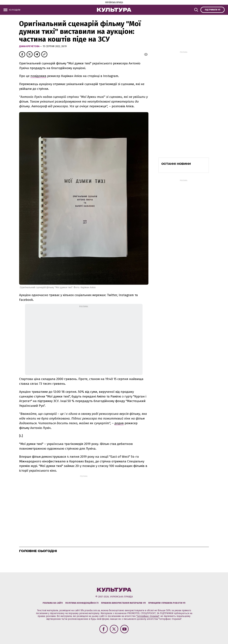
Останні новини (176, 164)
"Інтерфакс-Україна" (148, 616)
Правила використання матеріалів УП (123, 603)
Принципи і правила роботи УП (167, 603)
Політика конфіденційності (82, 603)
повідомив (38, 76)
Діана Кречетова (30, 46)
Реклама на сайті (53, 603)
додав (119, 423)
